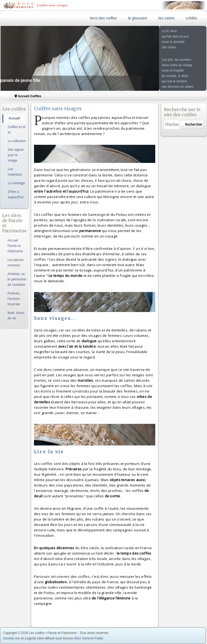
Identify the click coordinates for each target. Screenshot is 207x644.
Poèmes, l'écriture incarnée (14, 299)
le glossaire (138, 18)
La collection (17, 141)
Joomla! (9, 638)
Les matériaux (15, 172)
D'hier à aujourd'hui (16, 194)
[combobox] (172, 125)
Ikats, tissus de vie (16, 316)
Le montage (16, 183)
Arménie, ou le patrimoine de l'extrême (17, 279)
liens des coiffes (103, 18)
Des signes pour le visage (16, 155)
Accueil (14, 118)
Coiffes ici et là (17, 130)
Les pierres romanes (15, 263)
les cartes (167, 18)
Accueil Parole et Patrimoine (15, 246)
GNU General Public (89, 638)
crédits (192, 18)
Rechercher (192, 124)
